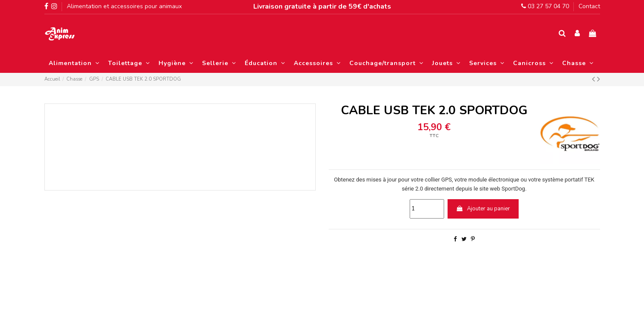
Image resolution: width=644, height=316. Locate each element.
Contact (589, 6)
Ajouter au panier (483, 209)
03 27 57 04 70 (545, 6)
